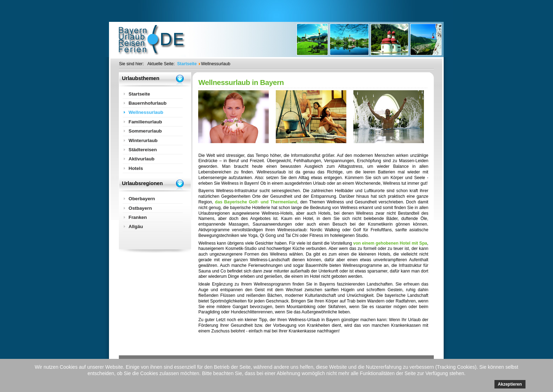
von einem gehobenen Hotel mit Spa (390, 243)
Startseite (139, 94)
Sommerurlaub (145, 131)
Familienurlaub (145, 122)
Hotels (136, 168)
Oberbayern (142, 199)
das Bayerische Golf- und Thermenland (256, 202)
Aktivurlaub (141, 159)
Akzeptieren (510, 384)
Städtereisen (142, 150)
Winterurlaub (143, 140)
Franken (138, 217)
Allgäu (136, 226)
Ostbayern (140, 208)
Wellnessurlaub (146, 112)
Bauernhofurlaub (147, 103)
